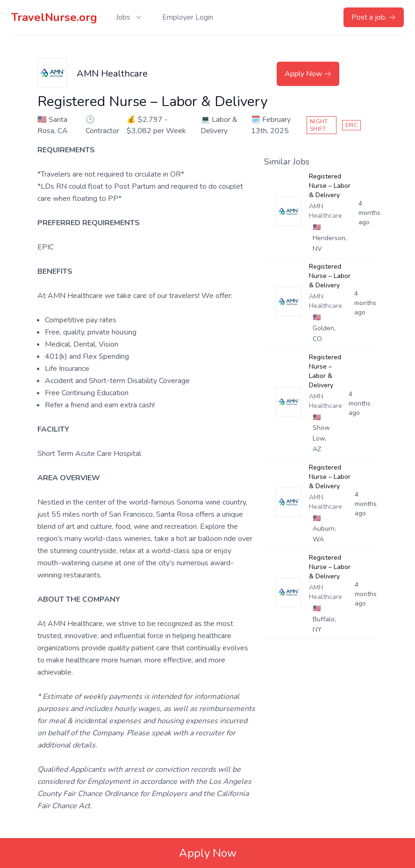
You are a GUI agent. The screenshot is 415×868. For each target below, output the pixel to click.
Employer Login (188, 17)
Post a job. (374, 17)
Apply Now (308, 74)
